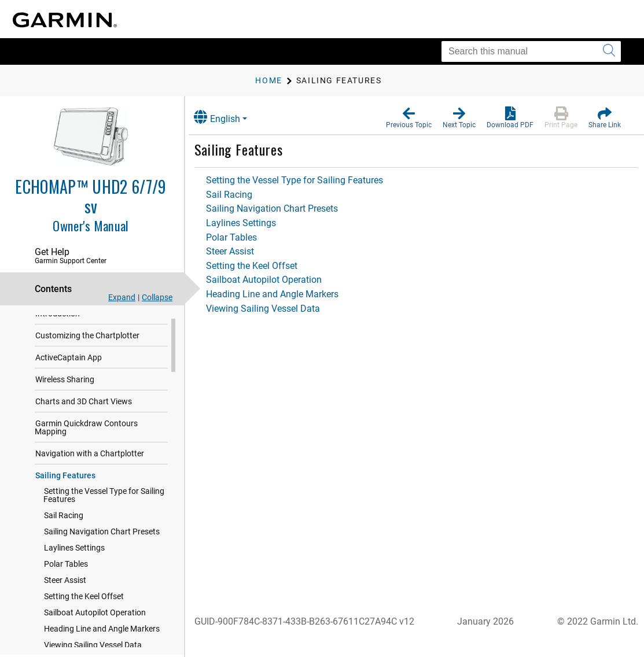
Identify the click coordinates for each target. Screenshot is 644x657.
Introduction (58, 322)
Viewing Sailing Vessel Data (275, 309)
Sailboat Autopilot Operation (95, 621)
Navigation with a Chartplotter (90, 462)
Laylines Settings (74, 556)
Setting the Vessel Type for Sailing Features (104, 504)
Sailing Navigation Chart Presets (102, 540)
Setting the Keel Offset (84, 605)
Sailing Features (65, 484)
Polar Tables (66, 573)
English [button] (229, 117)
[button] (409, 118)
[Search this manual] (531, 51)
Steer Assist (65, 589)
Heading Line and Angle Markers (102, 637)
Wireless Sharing (65, 388)
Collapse (157, 297)
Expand (122, 297)
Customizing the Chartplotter (87, 344)
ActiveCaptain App (69, 366)
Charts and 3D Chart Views (84, 410)
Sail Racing (64, 524)
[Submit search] (609, 51)
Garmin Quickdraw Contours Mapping (86, 436)
